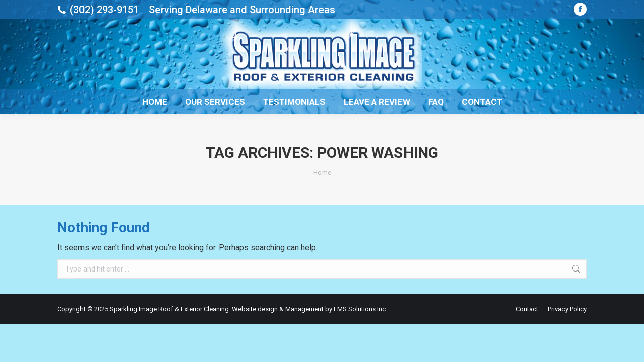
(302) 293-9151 (104, 10)
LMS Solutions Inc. (360, 309)
